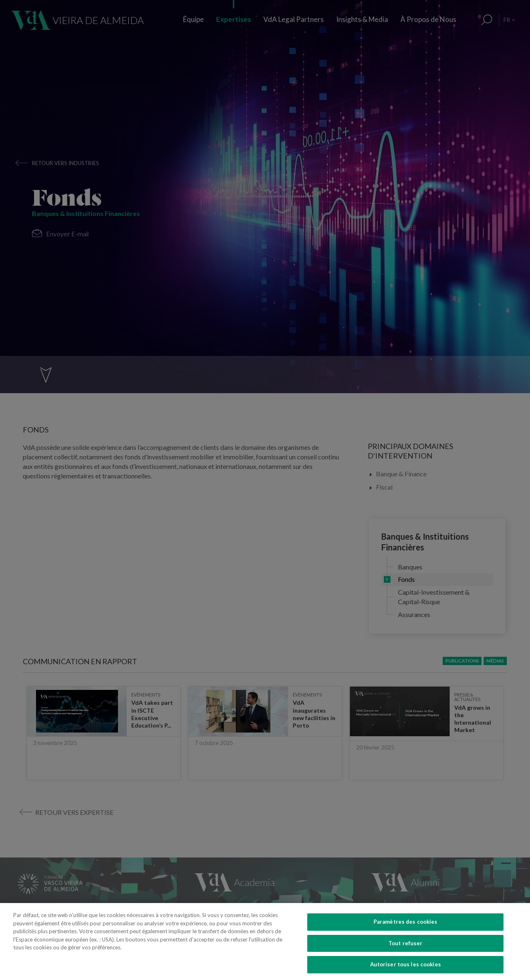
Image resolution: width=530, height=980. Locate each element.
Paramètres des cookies (406, 935)
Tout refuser (406, 956)
